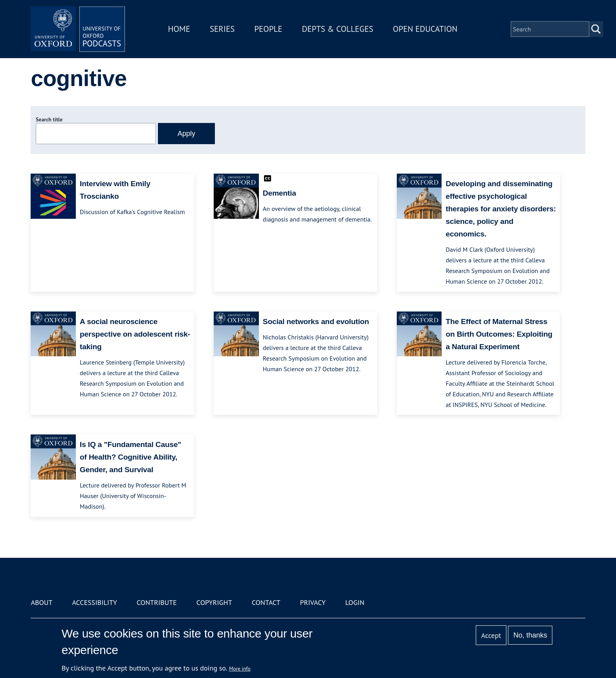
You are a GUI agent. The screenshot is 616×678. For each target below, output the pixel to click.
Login (355, 602)
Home (179, 29)
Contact (266, 602)
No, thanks (530, 635)
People (268, 29)
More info (240, 669)
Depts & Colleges (338, 29)
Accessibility (94, 602)
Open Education (425, 29)
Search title (49, 119)
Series (222, 29)
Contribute (157, 602)
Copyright (214, 602)
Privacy (313, 602)
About (41, 602)
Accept (491, 635)
